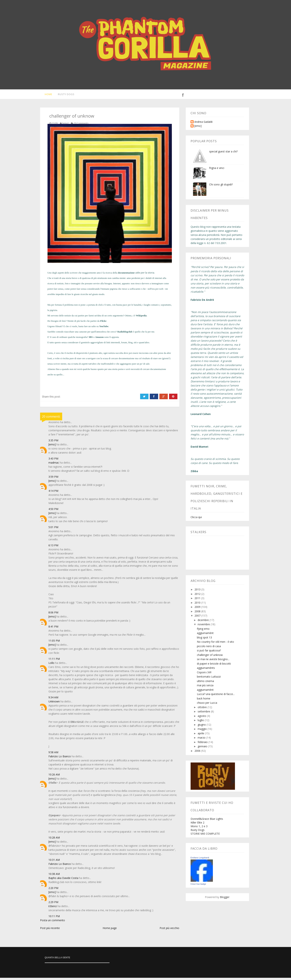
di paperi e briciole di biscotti (214, 666)
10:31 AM (54, 862)
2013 (198, 592)
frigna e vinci (217, 170)
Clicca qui (196, 519)
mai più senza (205, 687)
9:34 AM (53, 700)
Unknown (54, 704)
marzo (202, 740)
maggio (203, 731)
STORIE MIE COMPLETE (205, 836)
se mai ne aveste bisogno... (213, 661)
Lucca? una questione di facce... (216, 696)
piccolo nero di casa (209, 648)
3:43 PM (53, 461)
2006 (198, 753)
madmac (54, 465)
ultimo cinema (205, 683)
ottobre (203, 709)
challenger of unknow (210, 657)
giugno (202, 727)
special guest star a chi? (223, 154)
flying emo (203, 631)
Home (46, 95)
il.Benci (53, 908)
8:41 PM (53, 629)
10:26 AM (54, 777)
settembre (204, 714)
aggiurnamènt (205, 635)
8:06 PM (53, 615)
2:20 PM (53, 890)
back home (204, 701)
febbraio (203, 744)
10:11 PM (54, 918)
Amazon (99, 339)
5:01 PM (53, 529)
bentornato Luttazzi (209, 679)
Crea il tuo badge (198, 886)
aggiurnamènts (206, 670)
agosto (202, 718)
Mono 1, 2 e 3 (199, 828)
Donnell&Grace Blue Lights (207, 821)
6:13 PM (53, 547)
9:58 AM (53, 754)
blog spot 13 (204, 640)
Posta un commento (53, 922)
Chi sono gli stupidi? (221, 187)
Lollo (51, 665)
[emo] (52, 447)
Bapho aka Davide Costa (63, 880)
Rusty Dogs (64, 95)
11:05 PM (54, 643)
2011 (198, 600)
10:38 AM (54, 876)
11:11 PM (54, 661)
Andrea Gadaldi (203, 124)
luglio (201, 722)
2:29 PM (53, 904)
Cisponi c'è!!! (204, 675)
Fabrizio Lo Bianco (60, 759)
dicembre (204, 622)
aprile (201, 736)
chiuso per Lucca (207, 705)
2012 (198, 596)
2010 (198, 605)
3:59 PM (53, 479)
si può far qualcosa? (209, 653)
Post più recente (50, 930)
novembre (204, 626)
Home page (110, 930)
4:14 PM (53, 493)
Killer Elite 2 (197, 825)
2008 (198, 613)
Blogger (225, 899)
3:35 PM (53, 443)
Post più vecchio (169, 930)
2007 (198, 618)
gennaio (203, 748)
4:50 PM (53, 511)
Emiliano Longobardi (200, 860)
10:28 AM (54, 840)
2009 (198, 609)
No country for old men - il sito (215, 644)
